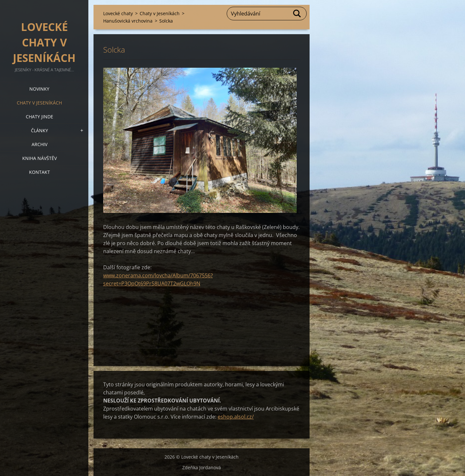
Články (40, 130)
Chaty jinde (40, 117)
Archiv (40, 144)
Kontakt (40, 172)
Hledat (297, 14)
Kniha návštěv (40, 158)
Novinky (39, 89)
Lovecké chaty (118, 13)
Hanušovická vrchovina (128, 21)
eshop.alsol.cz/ (236, 417)
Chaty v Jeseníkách (39, 103)
